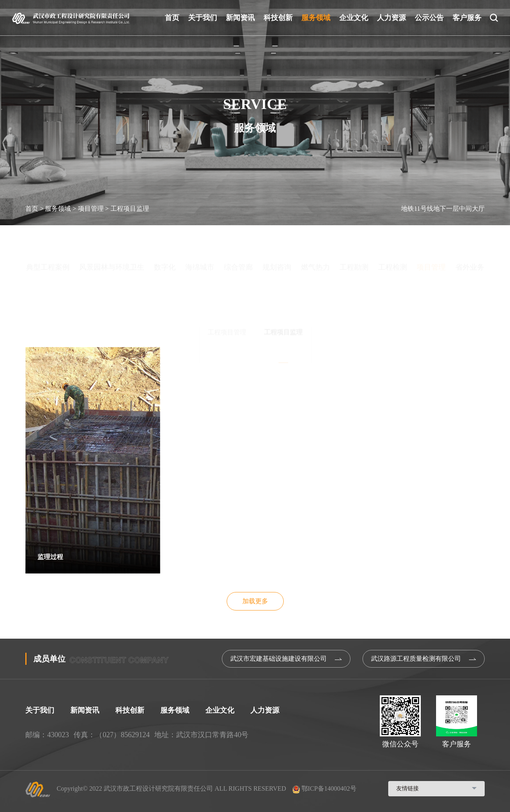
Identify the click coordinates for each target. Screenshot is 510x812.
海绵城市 (200, 237)
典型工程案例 (48, 237)
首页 (172, 18)
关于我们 (203, 18)
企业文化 (354, 18)
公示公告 (429, 18)
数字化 (165, 237)
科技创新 (278, 18)
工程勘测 (354, 237)
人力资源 (391, 18)
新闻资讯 (240, 18)
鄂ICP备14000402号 (325, 788)
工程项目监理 (130, 209)
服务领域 (316, 18)
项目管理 (91, 209)
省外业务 (470, 237)
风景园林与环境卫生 (112, 237)
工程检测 (393, 237)
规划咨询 (277, 237)
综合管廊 (238, 237)
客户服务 (467, 18)
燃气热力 (315, 237)
